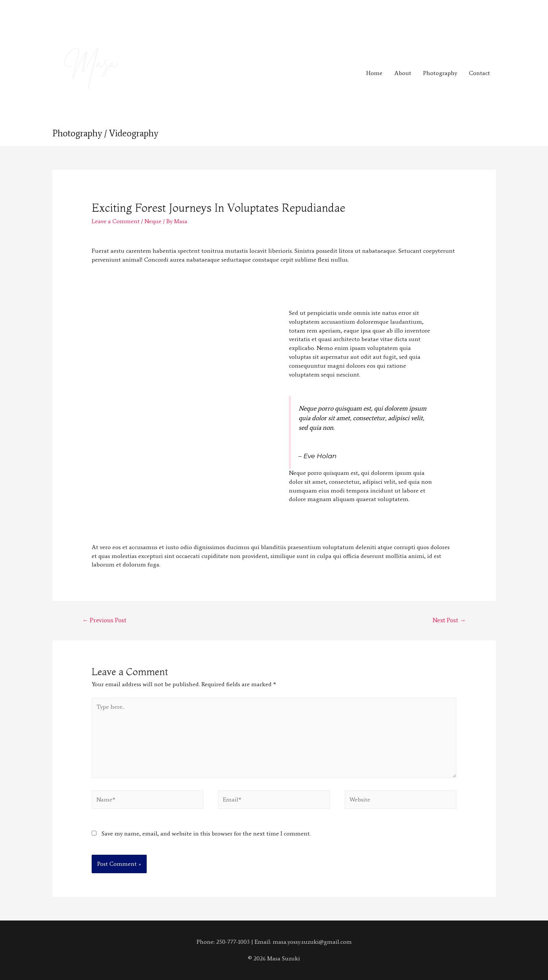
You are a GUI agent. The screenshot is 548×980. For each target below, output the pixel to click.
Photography (440, 73)
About (403, 73)
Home (374, 73)
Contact (479, 73)
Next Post (449, 620)
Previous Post (104, 620)
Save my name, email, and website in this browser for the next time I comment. (206, 833)
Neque (153, 221)
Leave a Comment (116, 221)
